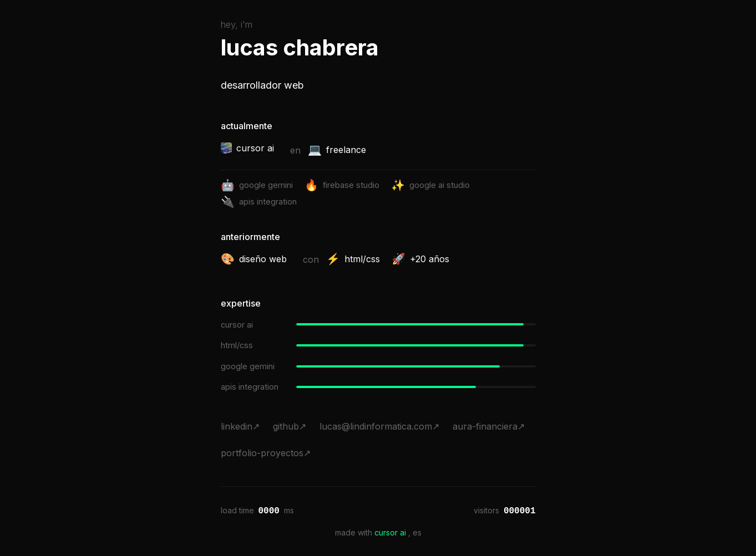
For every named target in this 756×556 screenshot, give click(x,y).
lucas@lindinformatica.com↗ (379, 426)
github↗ (290, 426)
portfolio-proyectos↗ (266, 453)
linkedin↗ (240, 426)
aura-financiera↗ (489, 426)
